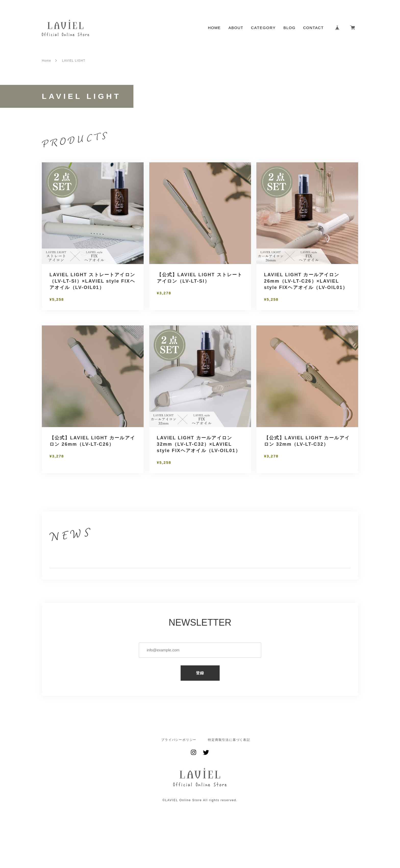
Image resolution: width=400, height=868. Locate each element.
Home (46, 61)
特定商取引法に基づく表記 (229, 769)
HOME (214, 28)
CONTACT (313, 28)
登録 (200, 702)
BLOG (289, 28)
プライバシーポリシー (179, 769)
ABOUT (236, 28)
